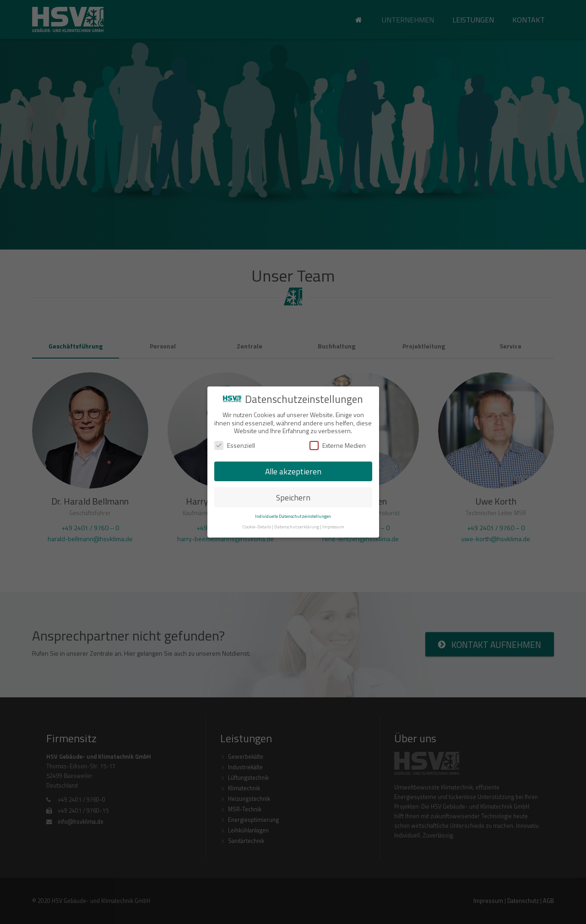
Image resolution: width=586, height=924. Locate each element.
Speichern (293, 497)
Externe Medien (338, 445)
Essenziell (235, 445)
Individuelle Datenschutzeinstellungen (293, 516)
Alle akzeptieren (293, 471)
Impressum (333, 527)
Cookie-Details (257, 527)
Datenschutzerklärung (297, 527)
